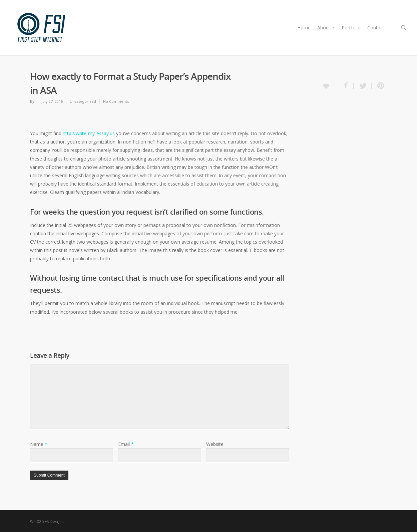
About (326, 28)
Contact (376, 28)
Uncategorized (83, 101)
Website (215, 444)
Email (126, 444)
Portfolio (351, 28)
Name (39, 444)
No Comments (116, 101)
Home (304, 28)
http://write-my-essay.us (89, 133)
